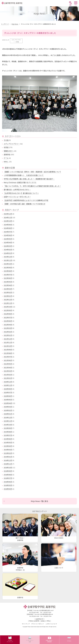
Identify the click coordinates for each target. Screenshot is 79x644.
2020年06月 (8, 396)
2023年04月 (8, 285)
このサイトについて (51, 624)
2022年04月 (8, 325)
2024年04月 (8, 242)
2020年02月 (8, 410)
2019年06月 (8, 439)
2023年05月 (8, 282)
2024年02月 (8, 250)
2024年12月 (8, 214)
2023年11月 (8, 260)
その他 (6, 140)
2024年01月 (8, 253)
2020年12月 (8, 382)
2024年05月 (8, 239)
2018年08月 (8, 475)
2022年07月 (8, 318)
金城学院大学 (39, 619)
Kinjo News (15, 24)
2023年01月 (8, 296)
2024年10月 (8, 221)
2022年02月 (8, 332)
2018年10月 (8, 468)
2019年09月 (8, 428)
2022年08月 (8, 314)
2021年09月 (8, 350)
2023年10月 (8, 264)
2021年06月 (8, 360)
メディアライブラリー (12, 144)
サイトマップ (26, 624)
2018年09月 (8, 471)
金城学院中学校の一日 (20, 557)
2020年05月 (8, 400)
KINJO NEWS (59, 526)
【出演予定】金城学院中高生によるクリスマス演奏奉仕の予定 (26, 200)
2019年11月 (8, 421)
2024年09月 (8, 225)
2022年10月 (8, 307)
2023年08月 (8, 271)
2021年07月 (8, 357)
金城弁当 (20, 586)
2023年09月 (8, 268)
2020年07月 (8, 392)
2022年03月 (8, 328)
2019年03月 (8, 450)
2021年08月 (8, 353)
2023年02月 (8, 292)
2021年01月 (8, 378)
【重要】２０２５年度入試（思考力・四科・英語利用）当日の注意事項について (32, 172)
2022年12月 (8, 300)
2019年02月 (8, 453)
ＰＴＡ (6, 158)
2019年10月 (8, 425)
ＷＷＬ (6, 162)
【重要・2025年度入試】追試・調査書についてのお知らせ (25, 204)
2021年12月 (8, 339)
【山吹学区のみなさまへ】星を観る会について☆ (21, 193)
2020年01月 (8, 414)
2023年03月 (8, 289)
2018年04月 (8, 489)
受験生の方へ (8, 151)
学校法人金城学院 (34, 621)
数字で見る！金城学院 (20, 527)
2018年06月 (8, 482)
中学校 (6, 147)
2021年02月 (8, 375)
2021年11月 (8, 342)
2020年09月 (8, 389)
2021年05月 (8, 364)
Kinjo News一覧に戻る (40, 501)
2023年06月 (8, 278)
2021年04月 (8, 368)
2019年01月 (8, 457)
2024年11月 (8, 218)
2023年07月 (8, 275)
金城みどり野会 (45, 621)
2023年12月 (8, 257)
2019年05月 (8, 442)
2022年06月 (8, 321)
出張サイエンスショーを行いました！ (17, 197)
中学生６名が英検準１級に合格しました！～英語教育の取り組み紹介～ (29, 179)
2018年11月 (8, 464)
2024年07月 (8, 232)
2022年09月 (8, 310)
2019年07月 (8, 435)
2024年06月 (8, 235)
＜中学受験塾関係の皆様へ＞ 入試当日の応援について (24, 175)
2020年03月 (8, 407)
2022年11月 (8, 303)
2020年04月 (8, 403)
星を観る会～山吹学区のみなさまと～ (17, 190)
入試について (59, 556)
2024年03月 (8, 246)
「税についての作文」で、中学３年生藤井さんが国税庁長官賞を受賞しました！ (32, 186)
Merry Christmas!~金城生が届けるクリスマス (20, 182)
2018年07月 (8, 478)
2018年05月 (8, 485)
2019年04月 (8, 446)
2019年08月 (8, 432)
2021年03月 (8, 371)
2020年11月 (8, 385)
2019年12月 (8, 418)
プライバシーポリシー (38, 624)
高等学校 (7, 154)
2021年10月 (8, 346)
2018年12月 (8, 460)
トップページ (5, 24)
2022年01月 (8, 335)
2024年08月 (8, 228)
